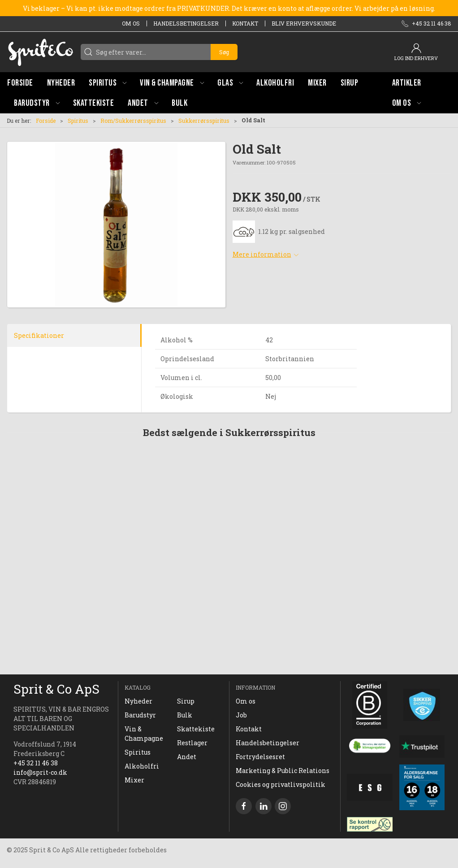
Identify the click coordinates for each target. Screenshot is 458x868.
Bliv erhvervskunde (304, 23)
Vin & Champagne (144, 734)
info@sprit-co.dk (40, 772)
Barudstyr (140, 715)
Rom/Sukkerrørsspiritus (133, 121)
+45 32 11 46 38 (36, 763)
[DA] (40, 52)
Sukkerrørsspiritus (204, 121)
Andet (187, 757)
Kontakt (245, 23)
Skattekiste (196, 729)
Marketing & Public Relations (283, 771)
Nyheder (138, 701)
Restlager (192, 743)
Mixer (134, 780)
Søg (224, 52)
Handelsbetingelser (186, 23)
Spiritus (78, 121)
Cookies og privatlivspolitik (281, 784)
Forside (46, 121)
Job (241, 715)
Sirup (186, 701)
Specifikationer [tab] (39, 335)
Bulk (185, 715)
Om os (131, 23)
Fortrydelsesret (260, 757)
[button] (108, 83)
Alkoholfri (142, 766)
